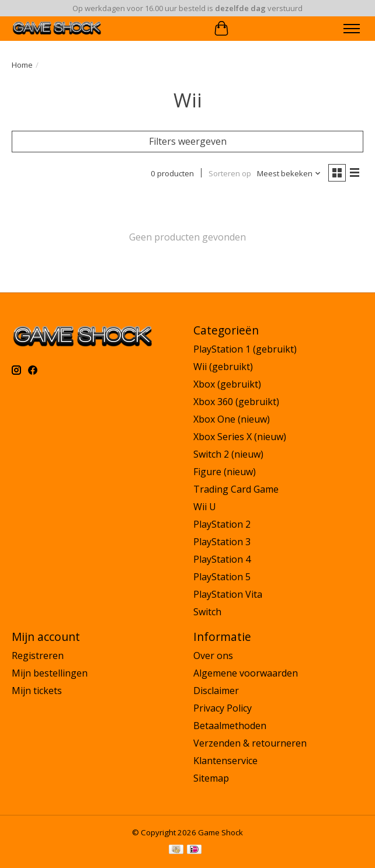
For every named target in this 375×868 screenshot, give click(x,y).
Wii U (205, 507)
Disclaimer (216, 691)
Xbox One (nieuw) (232, 419)
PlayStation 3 (222, 542)
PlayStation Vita (228, 594)
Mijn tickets (37, 691)
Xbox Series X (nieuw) (240, 437)
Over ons (213, 656)
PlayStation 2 (222, 524)
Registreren (38, 656)
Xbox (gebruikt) (227, 384)
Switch (207, 612)
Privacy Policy (223, 708)
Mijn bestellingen (50, 673)
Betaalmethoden (230, 726)
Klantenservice (225, 761)
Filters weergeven (188, 141)
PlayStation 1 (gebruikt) (245, 349)
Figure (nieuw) (225, 472)
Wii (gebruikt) (223, 367)
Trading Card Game (236, 489)
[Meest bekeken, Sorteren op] (289, 173)
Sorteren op (230, 173)
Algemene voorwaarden (246, 673)
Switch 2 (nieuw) (228, 454)
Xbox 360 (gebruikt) (236, 402)
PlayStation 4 (222, 559)
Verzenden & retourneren (250, 743)
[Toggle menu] (352, 29)
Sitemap (211, 778)
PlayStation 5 (222, 577)
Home (22, 65)
